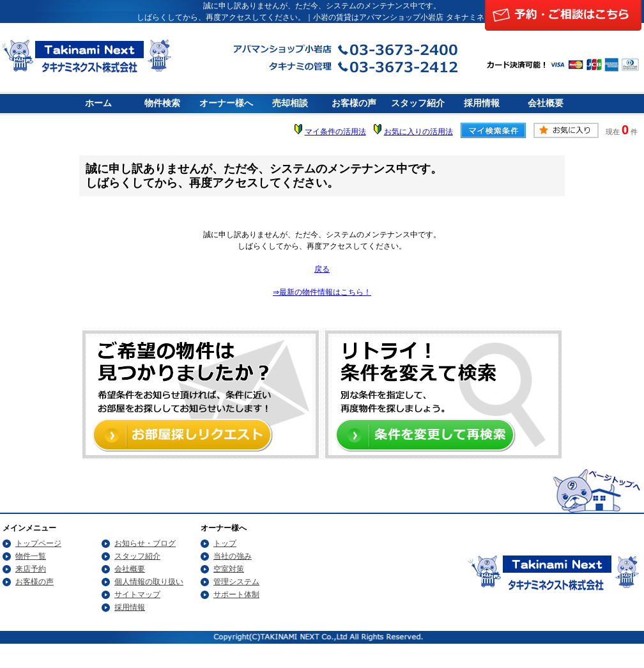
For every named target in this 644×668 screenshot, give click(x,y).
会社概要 (546, 103)
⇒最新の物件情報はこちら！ (322, 292)
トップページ (38, 543)
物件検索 (162, 103)
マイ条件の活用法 (335, 132)
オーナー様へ (226, 103)
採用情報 (482, 103)
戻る (322, 269)
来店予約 (31, 569)
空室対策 (229, 569)
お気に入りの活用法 (418, 132)
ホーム (98, 103)
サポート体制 (236, 594)
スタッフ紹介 (418, 103)
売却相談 (290, 103)
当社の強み (233, 556)
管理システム (236, 582)
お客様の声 (354, 103)
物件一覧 (31, 556)
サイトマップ (137, 594)
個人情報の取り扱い (149, 582)
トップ (225, 543)
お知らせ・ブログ (145, 543)
